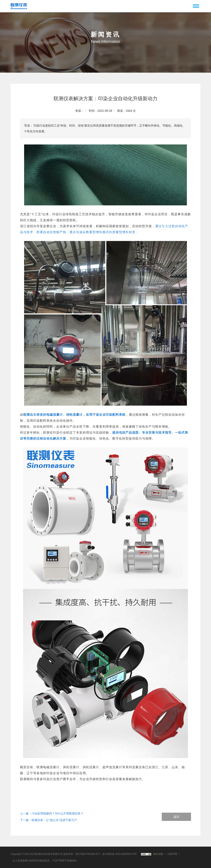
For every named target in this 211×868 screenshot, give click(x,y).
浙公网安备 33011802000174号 (120, 854)
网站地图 (158, 854)
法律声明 (172, 854)
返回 (176, 817)
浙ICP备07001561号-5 (88, 854)
